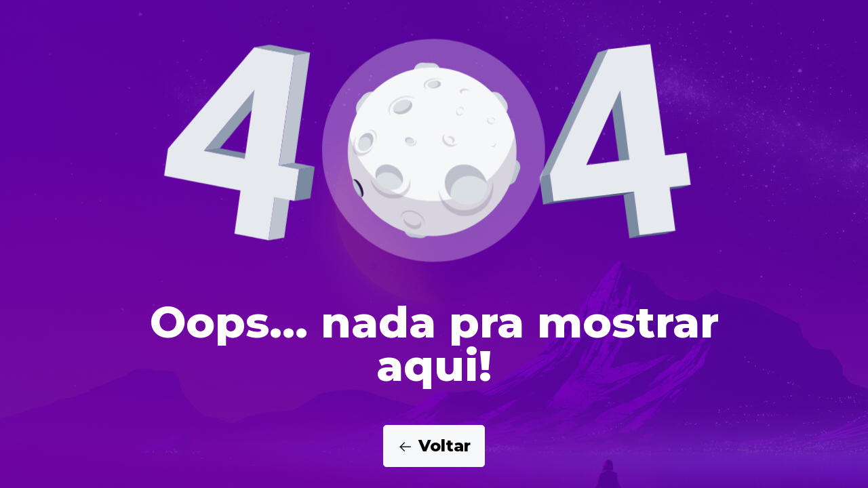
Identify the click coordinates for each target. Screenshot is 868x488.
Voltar (434, 446)
